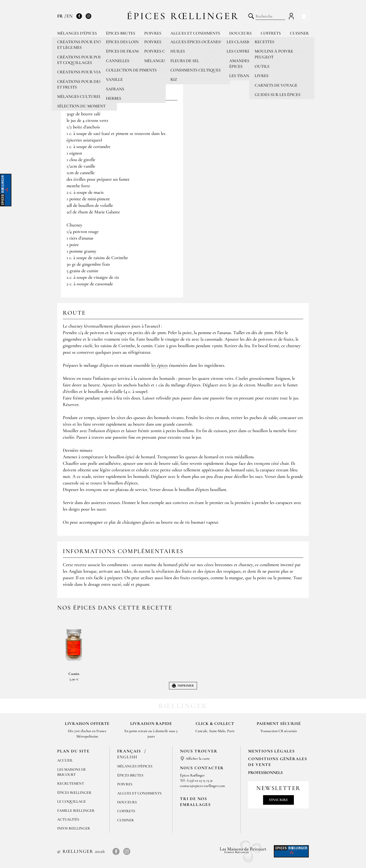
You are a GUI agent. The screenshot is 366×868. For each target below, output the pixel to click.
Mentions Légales (271, 751)
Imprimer (183, 686)
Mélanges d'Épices (135, 766)
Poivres (153, 33)
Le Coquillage (72, 801)
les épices (160, 365)
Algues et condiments (195, 33)
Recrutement (71, 783)
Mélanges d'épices (77, 33)
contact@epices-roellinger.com (202, 786)
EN (70, 16)
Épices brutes (121, 33)
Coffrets (271, 33)
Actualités (68, 819)
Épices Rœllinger (183, 16)
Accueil (65, 760)
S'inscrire (278, 800)
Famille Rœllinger (76, 811)
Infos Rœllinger (74, 828)
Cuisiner (299, 33)
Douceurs (240, 33)
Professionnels (265, 773)
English (127, 757)
